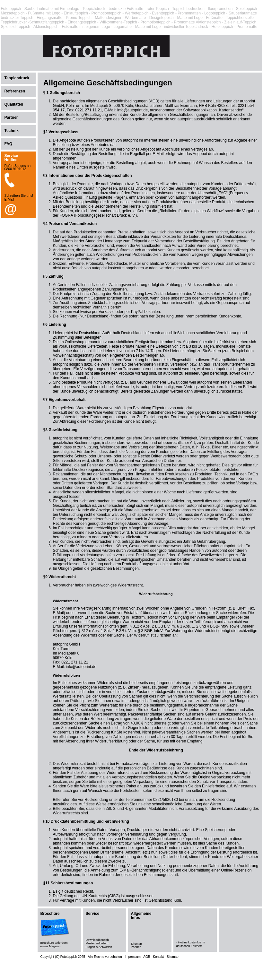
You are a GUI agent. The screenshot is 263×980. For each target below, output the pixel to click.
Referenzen (15, 91)
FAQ (9, 144)
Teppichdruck (94, 9)
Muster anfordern (97, 943)
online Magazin (51, 946)
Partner (11, 117)
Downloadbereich (97, 940)
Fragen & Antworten (99, 947)
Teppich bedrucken (188, 9)
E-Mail (9, 199)
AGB (147, 957)
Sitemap (136, 944)
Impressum (132, 957)
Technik (12, 131)
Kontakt (158, 957)
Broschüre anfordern (54, 943)
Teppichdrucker (14, 22)
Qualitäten (14, 104)
